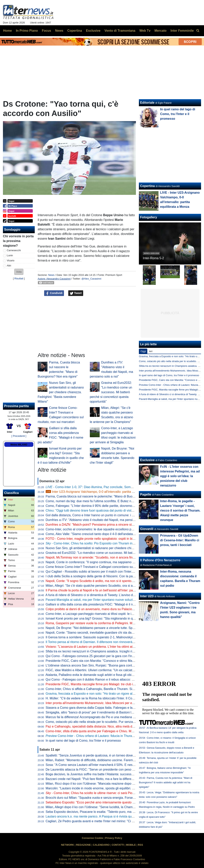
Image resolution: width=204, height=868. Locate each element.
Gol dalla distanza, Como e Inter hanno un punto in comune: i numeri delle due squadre (107, 515)
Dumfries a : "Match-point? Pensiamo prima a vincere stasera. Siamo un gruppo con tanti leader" (117, 525)
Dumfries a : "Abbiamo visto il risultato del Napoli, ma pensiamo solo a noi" (100, 520)
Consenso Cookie (92, 838)
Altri (9, 266)
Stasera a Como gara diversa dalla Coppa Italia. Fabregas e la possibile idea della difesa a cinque (114, 708)
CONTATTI (118, 845)
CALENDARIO (101, 845)
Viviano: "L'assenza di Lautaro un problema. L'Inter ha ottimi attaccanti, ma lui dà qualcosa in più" (113, 647)
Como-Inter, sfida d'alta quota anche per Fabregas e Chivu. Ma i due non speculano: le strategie (112, 731)
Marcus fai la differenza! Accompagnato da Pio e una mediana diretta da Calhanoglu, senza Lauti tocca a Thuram (124, 717)
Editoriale (147, 103)
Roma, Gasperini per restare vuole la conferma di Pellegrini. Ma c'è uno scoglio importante (109, 623)
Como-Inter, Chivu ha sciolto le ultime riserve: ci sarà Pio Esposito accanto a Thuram (109, 793)
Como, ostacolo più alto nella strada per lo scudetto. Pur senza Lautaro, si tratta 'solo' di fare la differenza (119, 722)
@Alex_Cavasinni (91, 279)
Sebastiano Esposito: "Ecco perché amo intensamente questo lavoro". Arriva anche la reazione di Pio (116, 802)
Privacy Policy (114, 838)
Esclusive (147, 460)
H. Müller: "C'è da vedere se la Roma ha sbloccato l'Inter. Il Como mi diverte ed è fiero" (106, 698)
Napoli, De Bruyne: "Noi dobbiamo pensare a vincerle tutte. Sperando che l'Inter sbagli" (106, 628)
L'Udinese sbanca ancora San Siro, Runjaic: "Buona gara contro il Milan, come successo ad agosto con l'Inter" (122, 665)
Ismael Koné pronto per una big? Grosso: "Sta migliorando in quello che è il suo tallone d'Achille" (113, 618)
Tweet (76, 293)
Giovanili (147, 529)
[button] (19, 272)
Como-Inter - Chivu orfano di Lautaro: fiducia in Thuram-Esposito (97, 736)
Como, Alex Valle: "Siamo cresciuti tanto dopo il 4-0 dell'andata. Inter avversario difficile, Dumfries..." (115, 534)
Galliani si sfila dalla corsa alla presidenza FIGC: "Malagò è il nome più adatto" (100, 604)
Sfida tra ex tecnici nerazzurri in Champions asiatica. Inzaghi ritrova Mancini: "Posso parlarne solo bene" (118, 651)
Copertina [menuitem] (75, 31)
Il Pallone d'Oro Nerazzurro (160, 560)
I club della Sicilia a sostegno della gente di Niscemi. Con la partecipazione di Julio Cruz (107, 576)
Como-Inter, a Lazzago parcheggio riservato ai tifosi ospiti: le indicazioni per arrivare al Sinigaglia (113, 614)
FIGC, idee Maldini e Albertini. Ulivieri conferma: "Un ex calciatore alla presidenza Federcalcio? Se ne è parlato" (123, 670)
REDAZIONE (83, 845)
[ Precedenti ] (19, 436)
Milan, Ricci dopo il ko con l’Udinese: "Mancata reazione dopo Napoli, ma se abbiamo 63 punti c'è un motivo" (121, 784)
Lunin (10, 255)
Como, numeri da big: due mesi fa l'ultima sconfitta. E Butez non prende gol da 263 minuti (108, 501)
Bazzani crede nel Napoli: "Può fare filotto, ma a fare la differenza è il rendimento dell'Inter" (109, 779)
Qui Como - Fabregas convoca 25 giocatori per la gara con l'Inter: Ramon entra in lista (106, 656)
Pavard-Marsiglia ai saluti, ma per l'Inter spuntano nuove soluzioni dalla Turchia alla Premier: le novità (116, 600)
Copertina (147, 186)
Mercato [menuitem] (160, 31)
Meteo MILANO (19, 445)
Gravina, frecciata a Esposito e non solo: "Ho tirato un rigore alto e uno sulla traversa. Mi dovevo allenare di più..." (125, 694)
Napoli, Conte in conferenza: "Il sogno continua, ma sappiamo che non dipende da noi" (106, 562)
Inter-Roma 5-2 (153, 258)
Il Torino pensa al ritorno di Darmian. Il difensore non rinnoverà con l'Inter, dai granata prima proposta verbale (121, 642)
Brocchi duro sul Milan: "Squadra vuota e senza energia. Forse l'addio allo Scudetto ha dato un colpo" (116, 798)
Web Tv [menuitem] (145, 31)
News (51, 275)
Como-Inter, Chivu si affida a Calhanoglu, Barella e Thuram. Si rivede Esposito (100, 689)
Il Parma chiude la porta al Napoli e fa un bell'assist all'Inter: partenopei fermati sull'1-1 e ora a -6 (113, 590)
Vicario (11, 260)
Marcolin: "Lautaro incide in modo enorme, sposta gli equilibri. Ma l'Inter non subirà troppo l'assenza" (115, 788)
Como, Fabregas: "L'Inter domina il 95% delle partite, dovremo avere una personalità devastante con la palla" (122, 506)
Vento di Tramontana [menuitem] (120, 31)
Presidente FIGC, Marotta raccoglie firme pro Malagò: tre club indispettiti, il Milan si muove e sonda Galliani (120, 684)
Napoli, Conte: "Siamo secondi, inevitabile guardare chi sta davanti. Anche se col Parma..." (109, 633)
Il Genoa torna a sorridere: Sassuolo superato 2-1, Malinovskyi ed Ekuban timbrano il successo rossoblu (118, 637)
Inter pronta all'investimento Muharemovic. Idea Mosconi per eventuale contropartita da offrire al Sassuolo (119, 703)
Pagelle (146, 494)
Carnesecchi (14, 250)
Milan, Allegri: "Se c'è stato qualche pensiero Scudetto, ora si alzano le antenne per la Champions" (114, 586)
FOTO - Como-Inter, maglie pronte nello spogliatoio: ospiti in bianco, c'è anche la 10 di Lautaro (111, 539)
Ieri (151, 351)
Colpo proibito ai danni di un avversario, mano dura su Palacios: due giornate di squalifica (108, 609)
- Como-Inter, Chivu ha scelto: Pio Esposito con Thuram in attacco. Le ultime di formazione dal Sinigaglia (122, 543)
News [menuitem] (59, 31)
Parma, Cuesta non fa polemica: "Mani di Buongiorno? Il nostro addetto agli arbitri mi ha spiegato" (166, 782)
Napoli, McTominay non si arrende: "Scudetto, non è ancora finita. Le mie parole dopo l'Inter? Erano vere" (119, 557)
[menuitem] (198, 31)
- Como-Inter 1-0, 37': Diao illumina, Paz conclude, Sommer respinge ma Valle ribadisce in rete (115, 487)
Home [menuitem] (7, 31)
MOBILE (131, 845)
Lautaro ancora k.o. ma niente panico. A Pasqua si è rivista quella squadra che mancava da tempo (114, 816)
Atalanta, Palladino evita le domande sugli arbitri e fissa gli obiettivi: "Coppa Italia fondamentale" (112, 675)
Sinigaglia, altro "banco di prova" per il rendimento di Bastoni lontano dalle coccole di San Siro (111, 712)
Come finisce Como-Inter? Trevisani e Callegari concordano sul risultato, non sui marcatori (108, 567)
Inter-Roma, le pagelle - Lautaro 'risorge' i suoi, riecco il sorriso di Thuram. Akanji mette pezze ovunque (180, 510)
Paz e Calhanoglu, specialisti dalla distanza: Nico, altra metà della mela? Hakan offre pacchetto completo (119, 726)
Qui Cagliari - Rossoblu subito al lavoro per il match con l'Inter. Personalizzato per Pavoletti (109, 572)
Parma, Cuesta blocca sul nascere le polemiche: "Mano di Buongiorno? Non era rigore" (106, 496)
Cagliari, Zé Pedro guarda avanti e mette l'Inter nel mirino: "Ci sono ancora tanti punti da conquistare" (116, 821)
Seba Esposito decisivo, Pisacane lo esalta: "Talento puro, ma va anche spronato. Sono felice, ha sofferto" (119, 812)
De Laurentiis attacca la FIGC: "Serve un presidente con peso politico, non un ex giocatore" (109, 770)
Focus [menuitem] (46, 31)
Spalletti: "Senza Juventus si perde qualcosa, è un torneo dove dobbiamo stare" (101, 755)
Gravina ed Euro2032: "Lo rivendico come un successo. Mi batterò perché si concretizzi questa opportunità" (111, 392)
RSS (140, 845)
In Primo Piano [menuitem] (27, 31)
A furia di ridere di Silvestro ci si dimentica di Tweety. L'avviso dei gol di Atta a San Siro (106, 595)
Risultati (19, 278)
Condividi (54, 293)
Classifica (11, 493)
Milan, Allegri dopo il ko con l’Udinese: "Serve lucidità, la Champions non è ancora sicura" (108, 807)
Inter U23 (147, 596)
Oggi (143, 351)
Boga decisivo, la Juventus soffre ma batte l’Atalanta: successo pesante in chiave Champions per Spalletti (119, 774)
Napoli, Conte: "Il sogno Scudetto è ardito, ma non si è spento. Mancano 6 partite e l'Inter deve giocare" (117, 581)
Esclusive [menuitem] (93, 31)
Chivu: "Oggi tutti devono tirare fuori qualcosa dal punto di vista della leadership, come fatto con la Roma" (119, 510)
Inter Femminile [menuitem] (182, 31)
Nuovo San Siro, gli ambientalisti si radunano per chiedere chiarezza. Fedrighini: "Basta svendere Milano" (61, 392)
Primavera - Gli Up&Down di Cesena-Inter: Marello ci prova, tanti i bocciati (180, 540)
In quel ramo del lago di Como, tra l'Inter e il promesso (83, 741)
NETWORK (67, 845)
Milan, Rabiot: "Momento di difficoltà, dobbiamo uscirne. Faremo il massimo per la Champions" (111, 760)
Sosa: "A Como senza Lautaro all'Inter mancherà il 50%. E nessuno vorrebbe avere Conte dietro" (113, 765)
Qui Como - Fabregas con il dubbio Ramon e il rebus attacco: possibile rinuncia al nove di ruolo (112, 680)
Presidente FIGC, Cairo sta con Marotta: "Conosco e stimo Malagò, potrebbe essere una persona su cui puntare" (124, 661)
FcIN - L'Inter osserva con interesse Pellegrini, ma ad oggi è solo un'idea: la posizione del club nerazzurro (180, 476)
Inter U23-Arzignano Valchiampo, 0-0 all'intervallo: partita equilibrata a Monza (102, 492)
